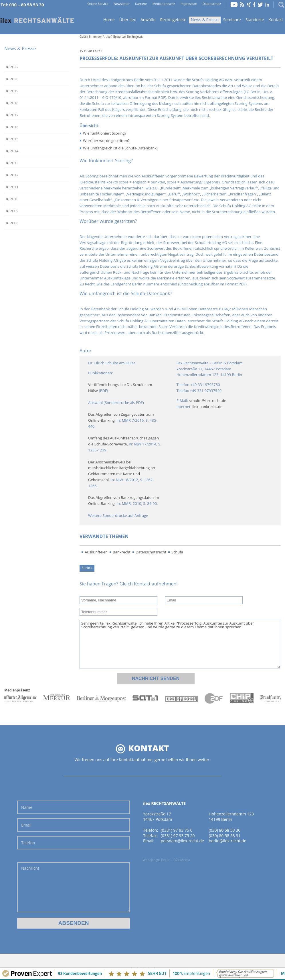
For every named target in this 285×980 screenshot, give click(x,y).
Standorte (255, 20)
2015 (14, 139)
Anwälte (148, 20)
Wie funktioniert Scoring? (105, 133)
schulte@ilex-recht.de (207, 401)
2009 (14, 211)
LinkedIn (267, 5)
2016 (14, 127)
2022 (14, 67)
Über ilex (128, 20)
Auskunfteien (96, 552)
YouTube (234, 5)
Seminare (232, 20)
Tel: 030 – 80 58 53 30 (22, 5)
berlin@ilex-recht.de (227, 841)
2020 (14, 79)
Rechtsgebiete (173, 20)
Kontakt (276, 20)
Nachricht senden (156, 678)
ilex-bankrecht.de (207, 407)
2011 (14, 187)
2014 (14, 151)
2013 (14, 163)
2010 (14, 199)
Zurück (87, 568)
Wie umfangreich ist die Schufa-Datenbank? (121, 148)
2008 (14, 223)
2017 (14, 115)
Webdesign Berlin (157, 860)
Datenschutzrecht (151, 552)
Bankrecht (122, 552)
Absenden (74, 923)
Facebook (254, 5)
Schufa (177, 552)
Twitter (260, 5)
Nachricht (74, 887)
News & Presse (205, 20)
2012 (14, 175)
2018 (14, 103)
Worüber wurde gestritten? (106, 141)
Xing (249, 5)
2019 (14, 91)
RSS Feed (242, 5)
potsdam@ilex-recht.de (182, 841)
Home (37, 20)
